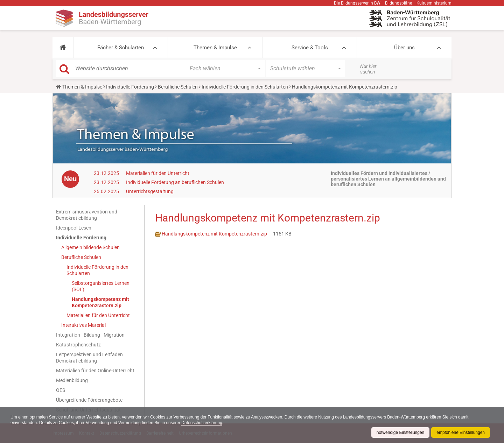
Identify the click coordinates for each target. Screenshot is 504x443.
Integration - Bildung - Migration (90, 335)
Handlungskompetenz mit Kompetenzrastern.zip (100, 302)
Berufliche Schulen (178, 87)
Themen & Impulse (215, 48)
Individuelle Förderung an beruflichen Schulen (175, 182)
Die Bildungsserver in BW (357, 3)
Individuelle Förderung (130, 87)
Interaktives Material (83, 325)
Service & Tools (310, 48)
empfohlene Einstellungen (461, 433)
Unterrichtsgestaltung (150, 191)
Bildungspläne (398, 3)
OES (61, 390)
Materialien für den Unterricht (158, 173)
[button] (63, 48)
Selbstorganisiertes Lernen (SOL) (101, 286)
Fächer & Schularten (121, 48)
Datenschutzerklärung (202, 423)
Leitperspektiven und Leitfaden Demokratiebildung (89, 358)
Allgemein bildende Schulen (90, 247)
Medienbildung (72, 380)
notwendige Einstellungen (400, 433)
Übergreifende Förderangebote (89, 400)
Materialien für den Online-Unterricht (95, 371)
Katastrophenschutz (78, 345)
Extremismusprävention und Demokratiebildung (87, 215)
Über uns (404, 48)
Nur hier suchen (368, 69)
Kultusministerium (434, 3)
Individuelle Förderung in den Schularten (245, 87)
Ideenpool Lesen (74, 228)
